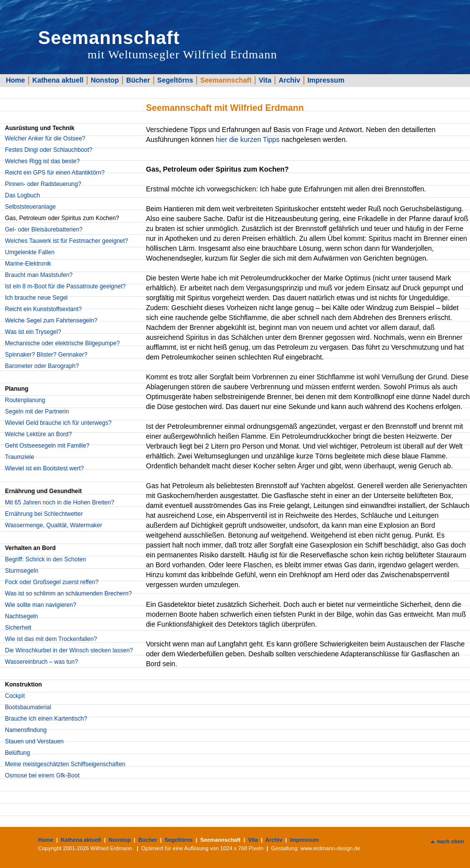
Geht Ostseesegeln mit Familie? (47, 446)
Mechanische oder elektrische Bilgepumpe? (62, 343)
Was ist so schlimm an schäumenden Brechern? (68, 594)
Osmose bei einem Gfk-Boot (42, 776)
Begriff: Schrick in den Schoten (46, 559)
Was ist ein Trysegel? (33, 332)
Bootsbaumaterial (28, 707)
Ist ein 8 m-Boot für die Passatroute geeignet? (65, 286)
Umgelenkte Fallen (30, 252)
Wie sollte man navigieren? (41, 605)
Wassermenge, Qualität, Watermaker (54, 525)
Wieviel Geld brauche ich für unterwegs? (58, 423)
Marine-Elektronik (28, 264)
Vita (265, 80)
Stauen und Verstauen (34, 741)
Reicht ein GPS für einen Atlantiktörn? (55, 173)
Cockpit (15, 696)
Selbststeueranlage (30, 207)
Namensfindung (26, 730)
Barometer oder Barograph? (42, 366)
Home (16, 80)
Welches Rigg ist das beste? (42, 161)
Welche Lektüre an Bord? (38, 434)
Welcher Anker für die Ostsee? (45, 138)
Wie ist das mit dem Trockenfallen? (51, 639)
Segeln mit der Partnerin (37, 411)
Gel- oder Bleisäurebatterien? (44, 229)
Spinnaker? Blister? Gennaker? (46, 355)
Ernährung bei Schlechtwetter (44, 514)
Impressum (326, 80)
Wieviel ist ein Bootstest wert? (44, 468)
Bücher (138, 80)
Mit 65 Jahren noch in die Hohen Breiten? (60, 503)
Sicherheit (18, 628)
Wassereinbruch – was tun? (42, 662)
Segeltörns (175, 80)
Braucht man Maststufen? (39, 275)
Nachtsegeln (22, 616)
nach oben (450, 841)
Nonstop (105, 80)
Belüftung (18, 753)
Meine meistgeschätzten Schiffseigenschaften (65, 764)
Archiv (289, 80)
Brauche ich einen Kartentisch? (46, 719)
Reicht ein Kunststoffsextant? (43, 309)
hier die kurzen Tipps (248, 139)
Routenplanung (25, 400)
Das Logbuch (23, 195)
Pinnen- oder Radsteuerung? (43, 184)
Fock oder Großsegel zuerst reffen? (52, 582)
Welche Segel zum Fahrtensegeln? (51, 320)
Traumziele (20, 457)
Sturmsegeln (22, 571)
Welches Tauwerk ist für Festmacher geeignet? (67, 241)
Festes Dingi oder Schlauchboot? (49, 150)
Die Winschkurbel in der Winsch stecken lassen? (69, 650)
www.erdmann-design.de (330, 848)
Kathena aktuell (58, 80)
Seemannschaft (226, 80)
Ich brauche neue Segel (36, 298)
